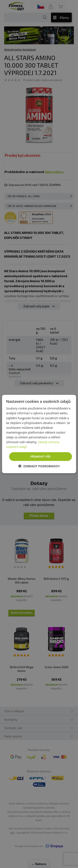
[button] (39, 466)
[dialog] (39, 434)
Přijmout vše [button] (40, 456)
